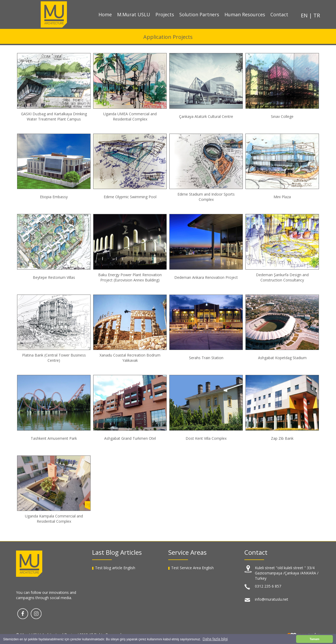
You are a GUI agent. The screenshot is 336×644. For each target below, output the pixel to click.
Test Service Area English (192, 568)
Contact (279, 14)
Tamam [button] (314, 639)
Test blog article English (115, 568)
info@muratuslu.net (272, 599)
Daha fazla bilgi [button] (215, 639)
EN (305, 15)
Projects (165, 14)
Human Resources (245, 14)
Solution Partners (199, 14)
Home (105, 14)
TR (317, 15)
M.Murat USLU (134, 14)
